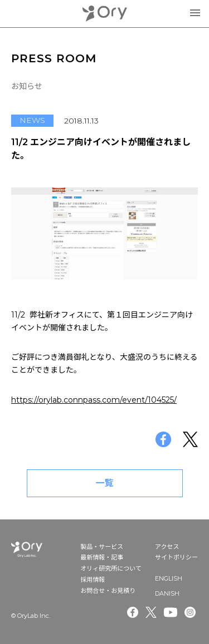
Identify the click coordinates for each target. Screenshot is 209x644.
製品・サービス (102, 547)
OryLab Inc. (105, 14)
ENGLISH (169, 578)
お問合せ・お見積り (108, 591)
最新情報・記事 (102, 557)
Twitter (151, 612)
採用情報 (93, 579)
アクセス (167, 547)
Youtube (171, 612)
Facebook (133, 612)
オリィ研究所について (111, 568)
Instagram (191, 612)
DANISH (167, 593)
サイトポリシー (176, 557)
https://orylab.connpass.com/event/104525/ (94, 400)
